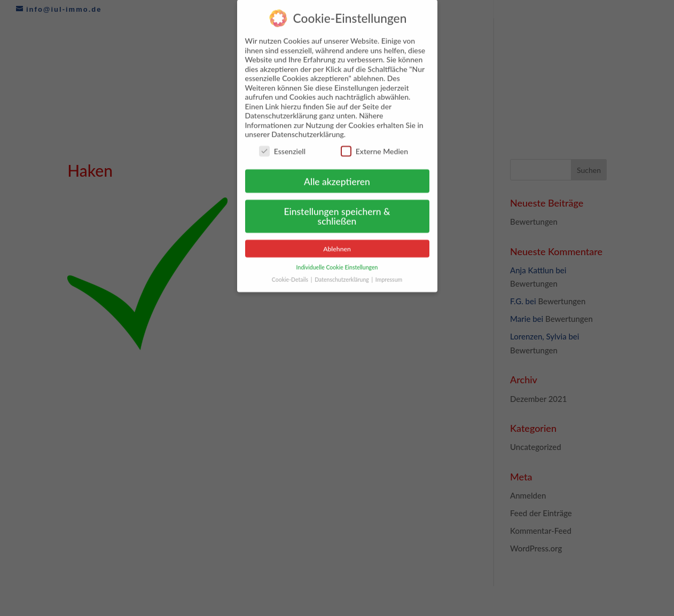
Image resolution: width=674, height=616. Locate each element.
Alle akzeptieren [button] (337, 175)
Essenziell (282, 145)
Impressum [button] (389, 274)
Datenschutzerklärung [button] (342, 274)
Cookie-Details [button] (291, 274)
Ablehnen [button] (337, 243)
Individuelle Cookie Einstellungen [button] (337, 262)
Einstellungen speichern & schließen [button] (337, 211)
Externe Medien (374, 145)
